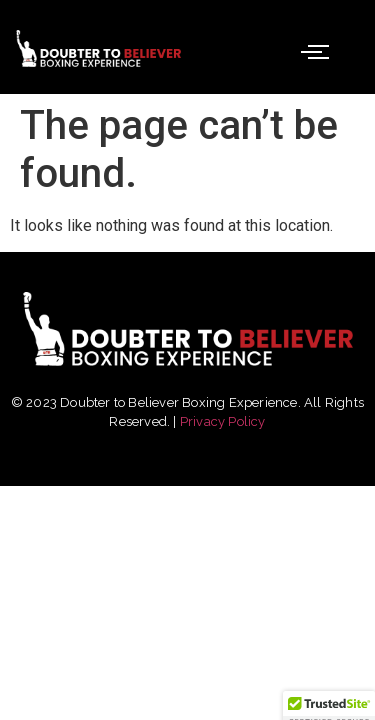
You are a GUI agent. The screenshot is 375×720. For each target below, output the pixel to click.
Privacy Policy (223, 421)
